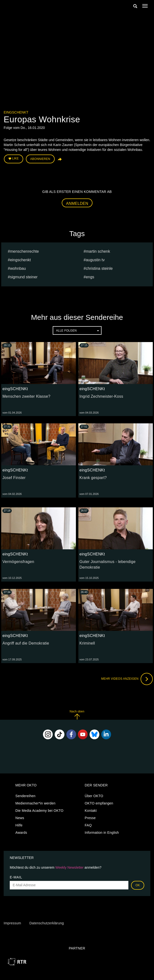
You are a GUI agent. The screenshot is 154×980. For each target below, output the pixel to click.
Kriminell (87, 643)
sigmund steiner (24, 277)
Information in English (102, 833)
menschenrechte (24, 251)
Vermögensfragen (18, 562)
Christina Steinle (99, 268)
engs (90, 277)
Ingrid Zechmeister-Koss (101, 396)
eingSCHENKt (16, 112)
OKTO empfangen (99, 803)
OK (138, 885)
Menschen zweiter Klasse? (26, 396)
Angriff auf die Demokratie (26, 643)
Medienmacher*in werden (35, 803)
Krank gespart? (93, 478)
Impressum (12, 923)
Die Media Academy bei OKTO (39, 811)
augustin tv (95, 260)
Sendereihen (25, 796)
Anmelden (77, 203)
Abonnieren (40, 159)
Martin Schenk (98, 251)
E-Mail (16, 877)
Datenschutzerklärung (46, 923)
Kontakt (91, 811)
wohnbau (18, 268)
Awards (21, 833)
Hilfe (19, 825)
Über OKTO (94, 796)
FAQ (88, 825)
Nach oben (77, 715)
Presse (90, 818)
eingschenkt (20, 260)
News (20, 818)
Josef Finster (14, 478)
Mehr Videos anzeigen (127, 679)
